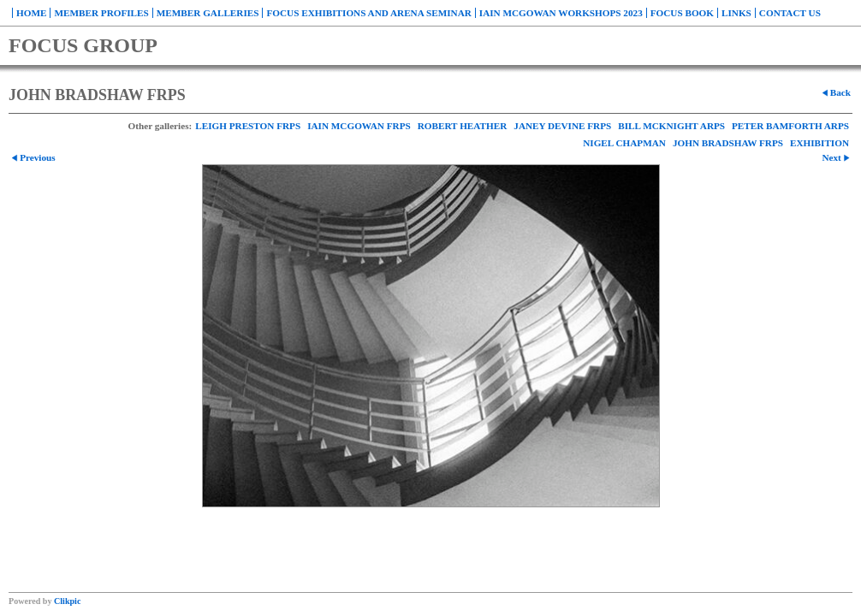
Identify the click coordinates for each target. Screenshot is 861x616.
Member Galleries (208, 13)
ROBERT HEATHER (463, 126)
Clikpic (67, 601)
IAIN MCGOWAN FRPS (359, 126)
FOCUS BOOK (682, 13)
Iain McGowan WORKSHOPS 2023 (561, 13)
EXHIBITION (819, 143)
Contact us (790, 13)
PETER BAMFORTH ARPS (790, 126)
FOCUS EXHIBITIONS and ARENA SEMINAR (368, 13)
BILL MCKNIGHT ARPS (671, 126)
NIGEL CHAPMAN (624, 143)
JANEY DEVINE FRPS (562, 126)
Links (736, 13)
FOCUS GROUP (83, 45)
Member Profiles (101, 13)
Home (31, 13)
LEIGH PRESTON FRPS (248, 126)
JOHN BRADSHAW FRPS (728, 143)
